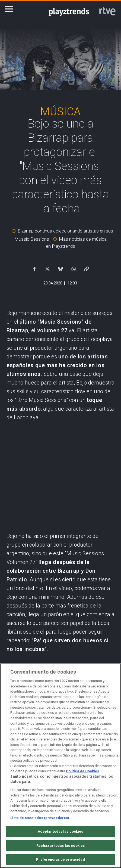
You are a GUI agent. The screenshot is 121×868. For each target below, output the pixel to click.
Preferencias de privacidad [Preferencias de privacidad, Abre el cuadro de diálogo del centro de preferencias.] (60, 859)
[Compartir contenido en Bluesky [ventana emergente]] (60, 268)
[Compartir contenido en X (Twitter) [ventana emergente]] (47, 268)
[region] (60, 766)
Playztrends (63, 246)
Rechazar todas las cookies (60, 846)
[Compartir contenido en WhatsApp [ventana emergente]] (74, 268)
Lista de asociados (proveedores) (40, 818)
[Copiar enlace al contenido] (87, 268)
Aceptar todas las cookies (60, 831)
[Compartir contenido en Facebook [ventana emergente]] (34, 268)
